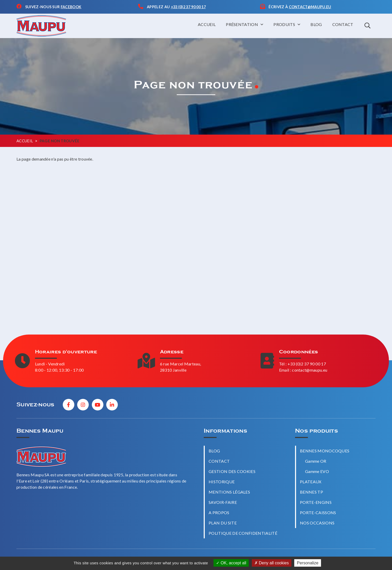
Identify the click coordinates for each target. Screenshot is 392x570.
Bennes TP (311, 492)
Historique (222, 482)
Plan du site (223, 523)
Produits (284, 24)
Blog (316, 24)
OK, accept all (231, 563)
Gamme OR (316, 461)
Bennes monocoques (325, 451)
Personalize (308, 563)
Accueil (207, 24)
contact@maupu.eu (310, 370)
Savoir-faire (223, 502)
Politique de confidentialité (243, 533)
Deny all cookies (272, 563)
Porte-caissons (318, 512)
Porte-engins (316, 502)
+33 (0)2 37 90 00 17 (307, 364)
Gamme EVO (317, 471)
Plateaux (311, 482)
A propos (219, 512)
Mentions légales (229, 492)
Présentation (242, 24)
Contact (343, 24)
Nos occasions (317, 523)
